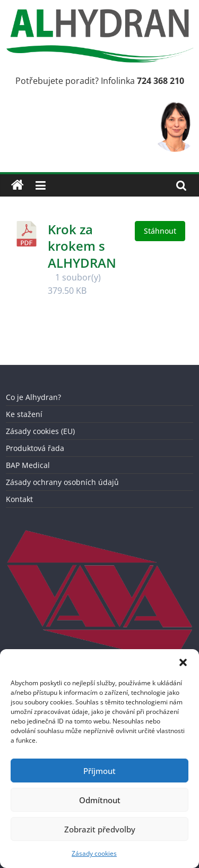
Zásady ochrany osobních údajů (62, 482)
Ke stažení (24, 414)
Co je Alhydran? (33, 397)
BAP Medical (28, 465)
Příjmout (99, 771)
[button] (183, 662)
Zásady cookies (94, 853)
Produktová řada (35, 448)
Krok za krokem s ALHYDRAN (82, 246)
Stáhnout (160, 231)
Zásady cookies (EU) (40, 431)
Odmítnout (100, 800)
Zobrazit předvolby (100, 829)
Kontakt (19, 499)
